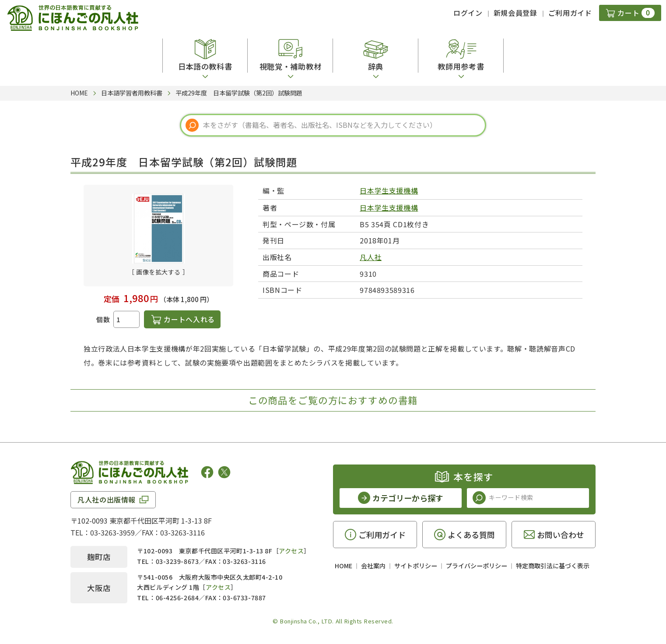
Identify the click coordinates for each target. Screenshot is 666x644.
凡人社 (371, 257)
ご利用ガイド (570, 13)
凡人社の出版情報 (107, 500)
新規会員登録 (515, 13)
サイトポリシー (416, 566)
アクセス (291, 551)
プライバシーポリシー (477, 566)
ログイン (468, 13)
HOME (344, 566)
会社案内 (373, 566)
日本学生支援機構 (389, 190)
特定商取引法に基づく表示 (553, 566)
